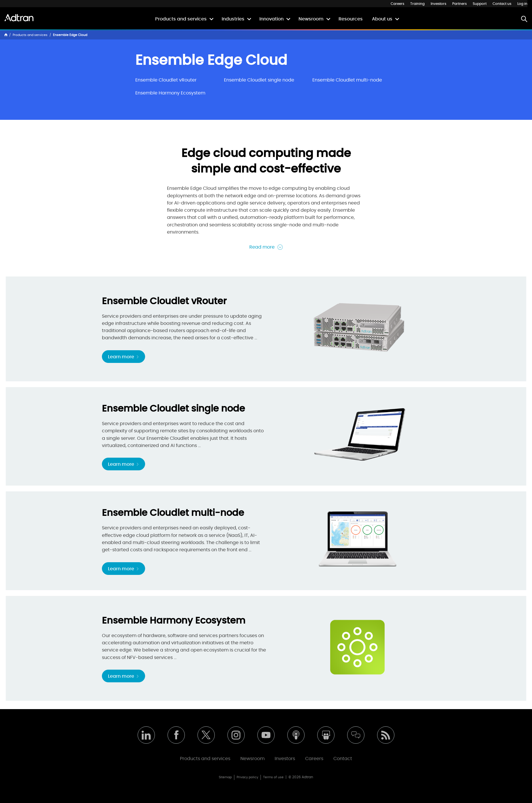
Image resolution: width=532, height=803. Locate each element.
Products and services (181, 19)
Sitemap (225, 777)
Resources (351, 19)
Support (480, 4)
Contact (343, 759)
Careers (397, 4)
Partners (459, 4)
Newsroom (311, 19)
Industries (233, 19)
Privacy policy (247, 777)
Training (417, 4)
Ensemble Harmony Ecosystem (170, 93)
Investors (438, 4)
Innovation (271, 19)
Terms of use (273, 777)
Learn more (124, 357)
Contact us (502, 4)
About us (382, 19)
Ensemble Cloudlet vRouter (166, 80)
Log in (522, 4)
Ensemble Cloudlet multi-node (347, 80)
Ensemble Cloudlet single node (259, 80)
